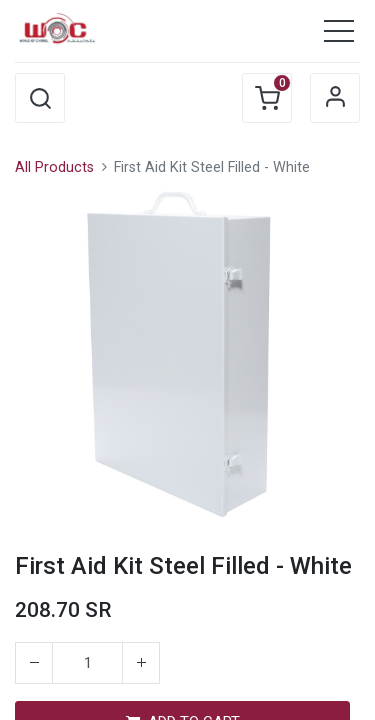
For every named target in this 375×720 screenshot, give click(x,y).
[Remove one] (34, 663)
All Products (54, 167)
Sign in (335, 98)
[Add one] (141, 663)
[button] (40, 98)
